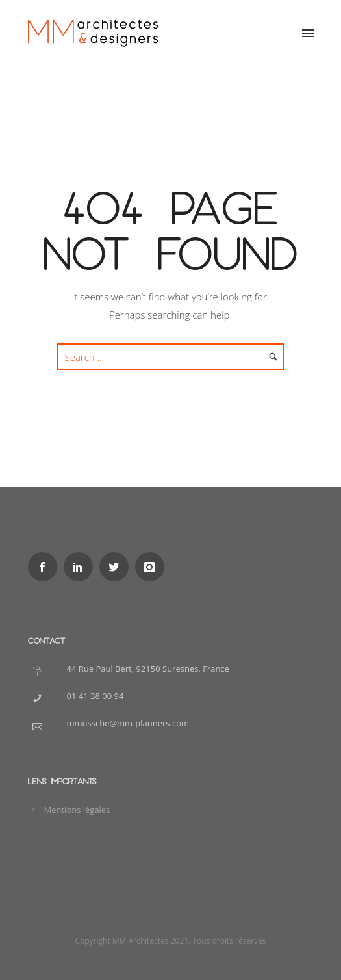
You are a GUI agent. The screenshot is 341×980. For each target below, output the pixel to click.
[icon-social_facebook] (46, 567)
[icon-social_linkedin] (82, 567)
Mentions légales (77, 810)
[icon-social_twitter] (117, 567)
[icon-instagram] (153, 567)
